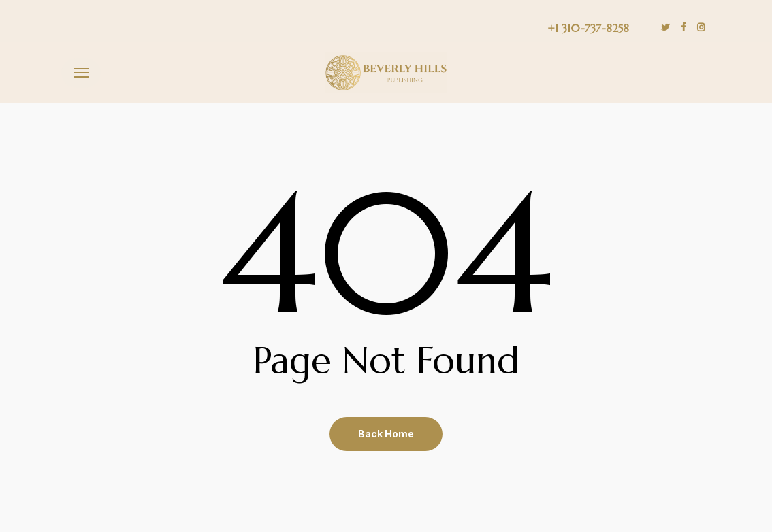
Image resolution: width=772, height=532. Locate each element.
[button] (81, 73)
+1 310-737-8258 (588, 28)
